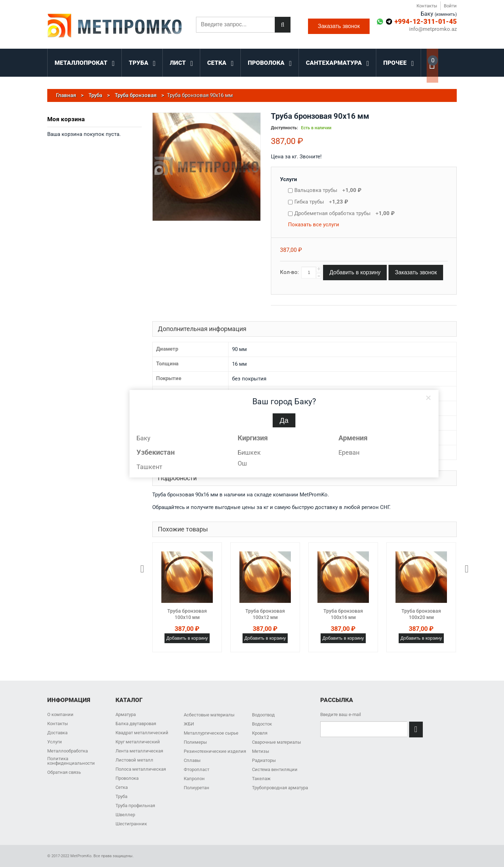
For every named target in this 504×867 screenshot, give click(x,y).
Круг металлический (138, 742)
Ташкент (149, 467)
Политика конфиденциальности (71, 761)
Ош (242, 463)
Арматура (126, 714)
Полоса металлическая (141, 769)
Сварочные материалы (276, 742)
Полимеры (195, 742)
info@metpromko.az (433, 29)
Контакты (427, 6)
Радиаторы (264, 760)
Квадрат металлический (142, 733)
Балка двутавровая (136, 724)
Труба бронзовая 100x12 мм (265, 614)
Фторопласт (197, 769)
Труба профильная (135, 806)
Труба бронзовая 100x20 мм (421, 614)
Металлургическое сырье (211, 733)
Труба (121, 796)
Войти (450, 6)
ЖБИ (189, 724)
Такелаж (261, 779)
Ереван (349, 452)
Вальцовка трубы (328, 190)
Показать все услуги (314, 225)
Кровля (260, 733)
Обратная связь (64, 772)
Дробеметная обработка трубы (345, 213)
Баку (143, 438)
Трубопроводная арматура (280, 788)
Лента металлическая (139, 751)
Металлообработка (68, 751)
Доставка (57, 733)
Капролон (194, 779)
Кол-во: (289, 272)
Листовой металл (134, 760)
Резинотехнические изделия (215, 751)
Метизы (261, 751)
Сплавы (192, 760)
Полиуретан (197, 788)
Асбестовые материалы (209, 715)
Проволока (127, 778)
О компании (60, 714)
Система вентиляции (275, 769)
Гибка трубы (321, 202)
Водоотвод (263, 715)
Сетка (122, 787)
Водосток (262, 724)
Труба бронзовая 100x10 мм (187, 614)
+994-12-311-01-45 (426, 22)
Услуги (289, 179)
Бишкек (249, 452)
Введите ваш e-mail (341, 714)
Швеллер (125, 815)
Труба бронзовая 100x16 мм (343, 614)
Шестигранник (131, 824)
